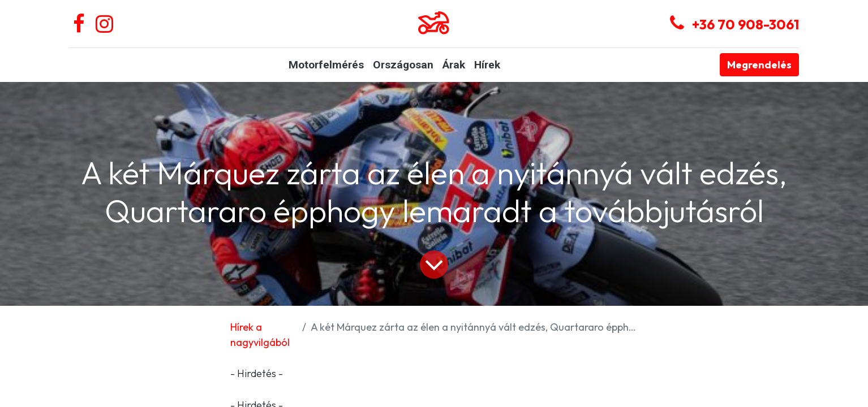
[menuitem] (326, 65)
